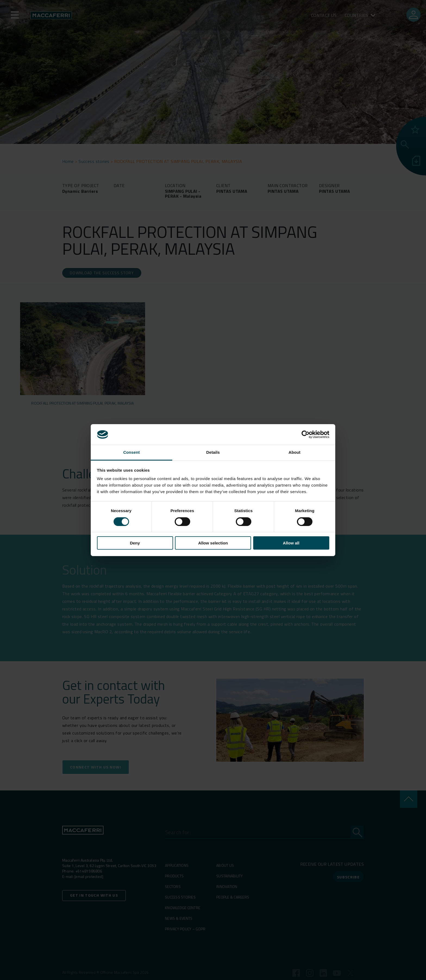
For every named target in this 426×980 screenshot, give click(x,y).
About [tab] (295, 452)
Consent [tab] (132, 452)
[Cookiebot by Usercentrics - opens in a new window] (306, 434)
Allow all (291, 543)
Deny (135, 543)
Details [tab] (213, 452)
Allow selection (213, 543)
